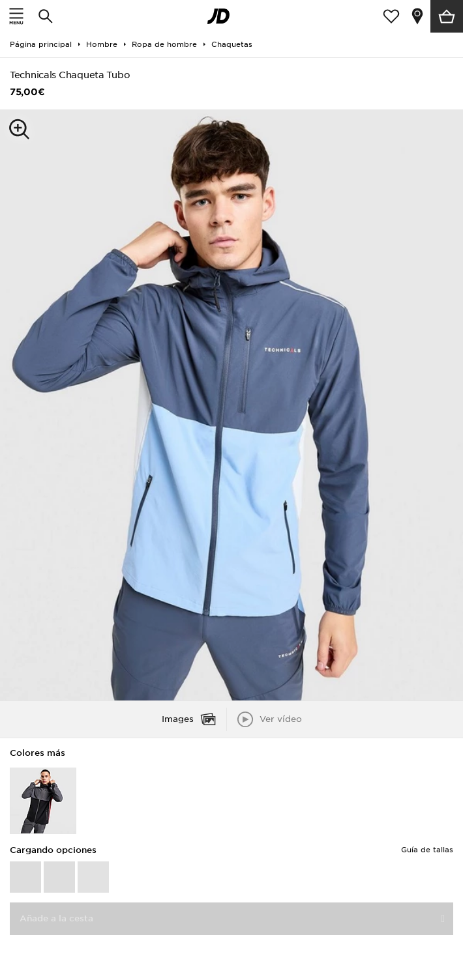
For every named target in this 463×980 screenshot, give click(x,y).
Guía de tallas (427, 850)
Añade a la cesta (56, 918)
